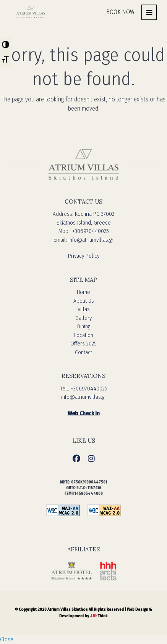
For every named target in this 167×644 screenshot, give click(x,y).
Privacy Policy (84, 256)
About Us (84, 301)
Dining (84, 326)
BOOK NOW (120, 12)
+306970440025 (91, 231)
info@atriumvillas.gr (91, 240)
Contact (83, 352)
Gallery (83, 318)
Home (83, 292)
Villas (84, 309)
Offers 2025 (83, 344)
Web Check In (84, 413)
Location (84, 335)
